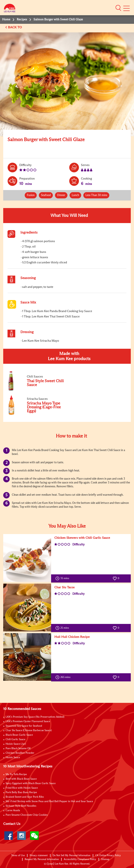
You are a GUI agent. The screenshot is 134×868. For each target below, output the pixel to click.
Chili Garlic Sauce (15, 740)
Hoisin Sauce (13, 758)
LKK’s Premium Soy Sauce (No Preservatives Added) (35, 717)
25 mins (63, 628)
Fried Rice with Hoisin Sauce (22, 788)
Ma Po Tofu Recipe (16, 774)
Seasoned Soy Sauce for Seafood (24, 726)
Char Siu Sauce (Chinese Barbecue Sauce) (29, 731)
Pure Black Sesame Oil (18, 749)
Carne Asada (13, 811)
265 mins (64, 677)
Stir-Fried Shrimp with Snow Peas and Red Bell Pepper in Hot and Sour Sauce (49, 802)
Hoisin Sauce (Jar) (16, 744)
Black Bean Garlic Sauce (19, 735)
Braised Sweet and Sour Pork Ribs (25, 797)
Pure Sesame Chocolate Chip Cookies (27, 815)
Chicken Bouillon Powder (20, 753)
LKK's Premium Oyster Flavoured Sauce (28, 722)
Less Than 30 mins (96, 195)
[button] (118, 8)
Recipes (22, 20)
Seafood (46, 195)
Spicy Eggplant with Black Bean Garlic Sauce (31, 783)
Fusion (31, 195)
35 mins (63, 578)
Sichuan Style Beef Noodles (21, 806)
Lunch (75, 195)
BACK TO (15, 27)
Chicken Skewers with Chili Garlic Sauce (82, 538)
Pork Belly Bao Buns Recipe (21, 793)
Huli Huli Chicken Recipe (72, 637)
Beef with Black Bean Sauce (21, 779)
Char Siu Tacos (64, 587)
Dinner (61, 195)
